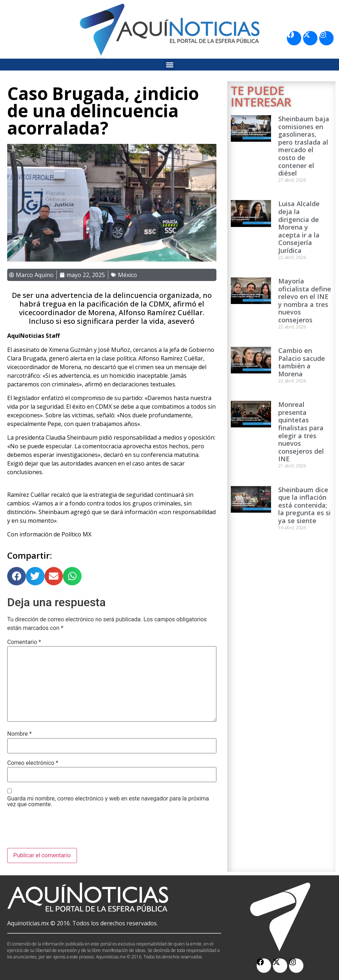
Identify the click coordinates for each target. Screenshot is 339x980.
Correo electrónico (33, 763)
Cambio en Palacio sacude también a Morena (302, 362)
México (127, 275)
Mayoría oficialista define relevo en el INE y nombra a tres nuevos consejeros (305, 300)
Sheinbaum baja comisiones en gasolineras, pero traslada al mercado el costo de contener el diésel (304, 146)
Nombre (19, 734)
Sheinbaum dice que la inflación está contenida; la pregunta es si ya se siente (304, 505)
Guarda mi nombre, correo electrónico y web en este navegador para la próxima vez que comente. (108, 802)
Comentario (24, 642)
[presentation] (62, 830)
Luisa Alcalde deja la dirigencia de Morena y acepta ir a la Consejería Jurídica (299, 227)
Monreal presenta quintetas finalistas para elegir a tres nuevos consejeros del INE (301, 432)
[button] (169, 65)
